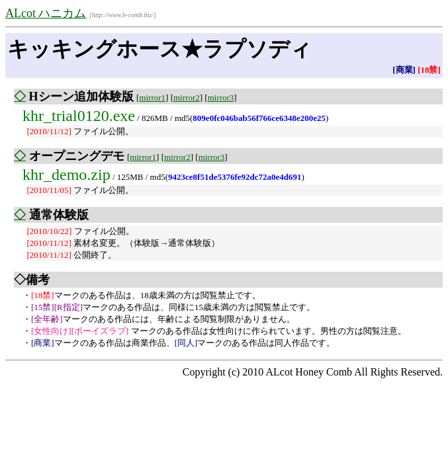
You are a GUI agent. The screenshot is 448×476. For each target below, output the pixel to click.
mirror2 (187, 98)
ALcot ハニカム (46, 13)
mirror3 (221, 98)
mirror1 (152, 98)
